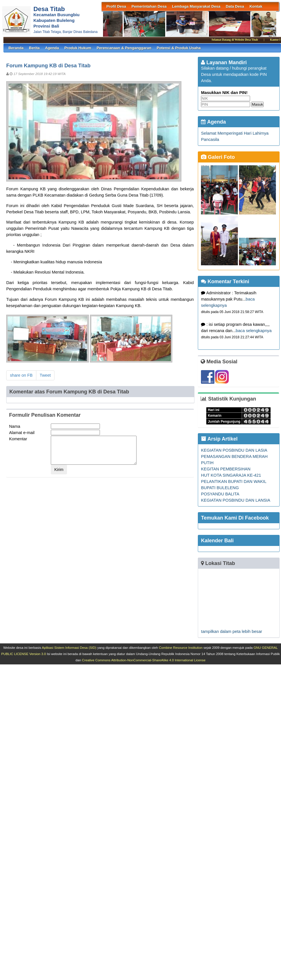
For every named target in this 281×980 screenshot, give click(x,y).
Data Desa (235, 6)
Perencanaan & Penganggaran (124, 48)
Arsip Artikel (219, 439)
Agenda (52, 48)
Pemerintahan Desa (149, 6)
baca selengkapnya (254, 331)
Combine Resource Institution (181, 648)
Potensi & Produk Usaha (179, 48)
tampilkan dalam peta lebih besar (231, 631)
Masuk (257, 104)
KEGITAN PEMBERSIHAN (226, 469)
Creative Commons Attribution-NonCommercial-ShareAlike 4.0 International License (144, 660)
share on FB (21, 375)
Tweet (45, 375)
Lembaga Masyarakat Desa (196, 6)
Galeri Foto (218, 157)
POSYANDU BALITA (220, 494)
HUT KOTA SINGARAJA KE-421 (231, 475)
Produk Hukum (78, 48)
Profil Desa (116, 6)
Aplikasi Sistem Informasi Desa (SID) (69, 648)
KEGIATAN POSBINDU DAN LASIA (234, 450)
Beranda (16, 48)
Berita (34, 48)
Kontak (256, 6)
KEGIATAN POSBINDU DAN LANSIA (236, 500)
